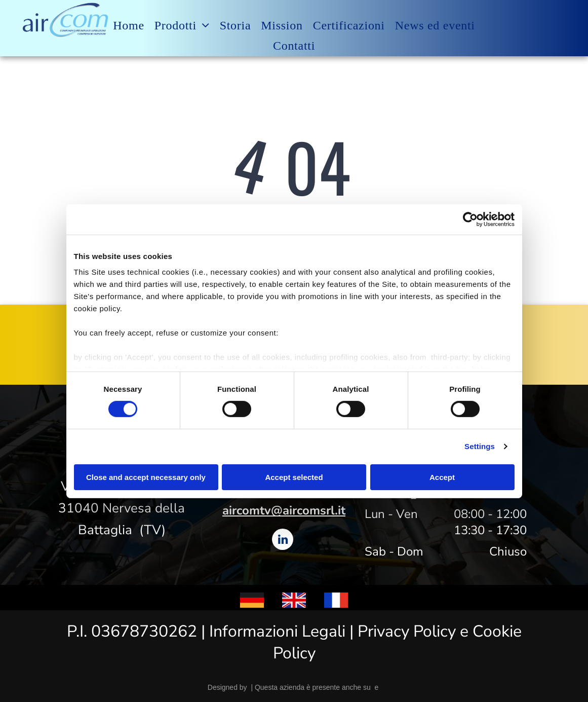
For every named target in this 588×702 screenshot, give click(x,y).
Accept (442, 477)
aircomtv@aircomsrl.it (284, 510)
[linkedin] (283, 541)
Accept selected (294, 477)
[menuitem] (129, 26)
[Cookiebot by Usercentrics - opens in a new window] (470, 219)
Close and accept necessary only (146, 477)
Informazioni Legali (277, 631)
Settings (480, 446)
